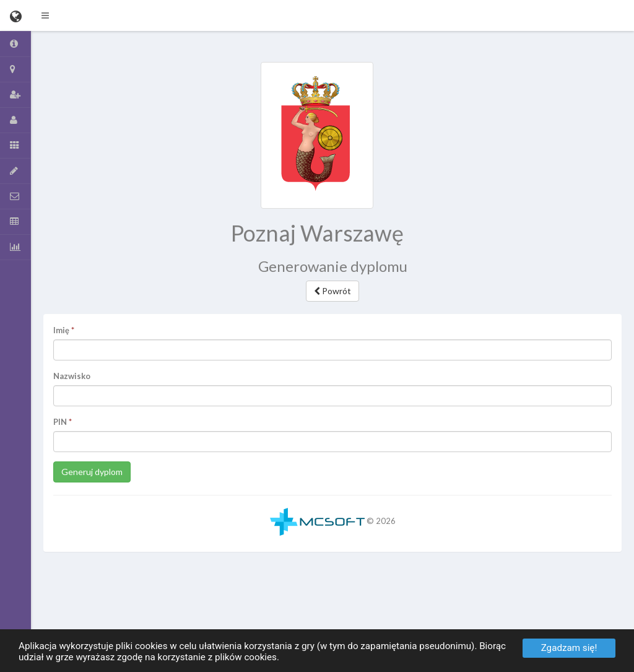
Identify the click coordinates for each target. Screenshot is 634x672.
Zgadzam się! (569, 648)
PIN (60, 422)
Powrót (332, 291)
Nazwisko (72, 376)
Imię (61, 330)
